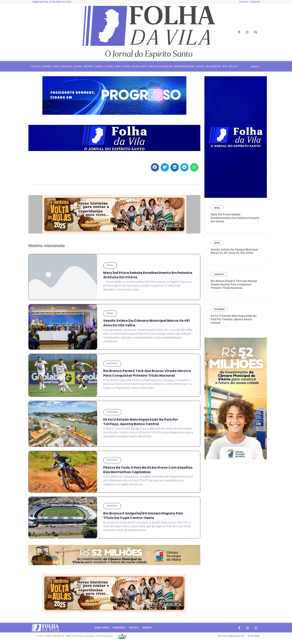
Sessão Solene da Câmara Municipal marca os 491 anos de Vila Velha (147, 323)
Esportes (88, 66)
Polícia (126, 66)
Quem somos (102, 629)
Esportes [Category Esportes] (113, 364)
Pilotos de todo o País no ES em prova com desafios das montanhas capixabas (148, 470)
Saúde (57, 66)
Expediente (119, 629)
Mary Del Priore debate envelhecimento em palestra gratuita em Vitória (235, 218)
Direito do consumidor (160, 66)
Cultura (78, 66)
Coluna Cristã (139, 66)
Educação (67, 66)
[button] (155, 167)
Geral (118, 66)
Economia (47, 66)
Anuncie (147, 629)
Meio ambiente (213, 66)
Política (36, 66)
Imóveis (200, 66)
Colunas (109, 66)
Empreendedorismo (184, 66)
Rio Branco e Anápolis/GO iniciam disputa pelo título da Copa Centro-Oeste (143, 517)
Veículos (233, 66)
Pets (225, 66)
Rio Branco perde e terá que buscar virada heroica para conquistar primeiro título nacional (147, 374)
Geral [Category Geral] (110, 265)
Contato (134, 629)
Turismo (99, 66)
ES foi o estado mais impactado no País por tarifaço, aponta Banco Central (141, 422)
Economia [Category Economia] (113, 413)
